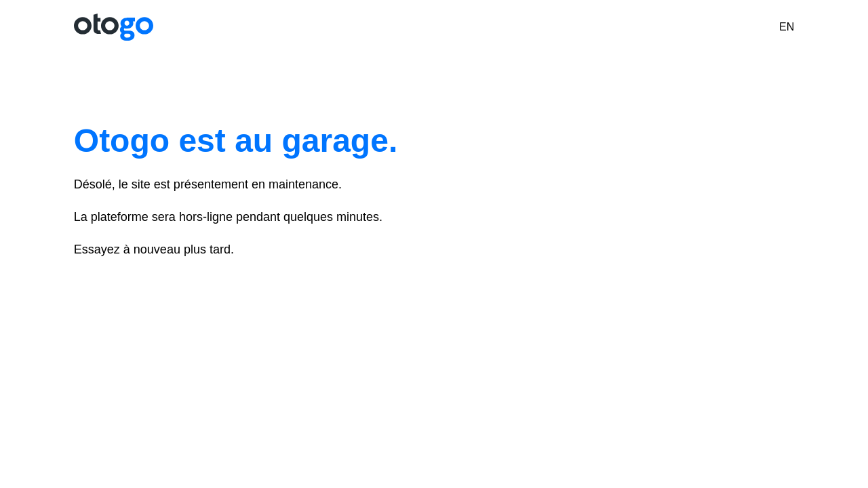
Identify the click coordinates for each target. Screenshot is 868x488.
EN (787, 27)
